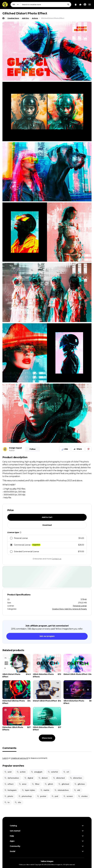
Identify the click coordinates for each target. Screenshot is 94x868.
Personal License (80, 606)
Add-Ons (68, 609)
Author (12, 450)
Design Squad (15, 448)
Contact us (56, 559)
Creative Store (58, 609)
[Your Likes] (80, 5)
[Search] (68, 5)
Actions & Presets (79, 609)
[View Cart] (76, 5)
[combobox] (46, 5)
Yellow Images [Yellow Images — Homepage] (47, 861)
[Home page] (3, 18)
